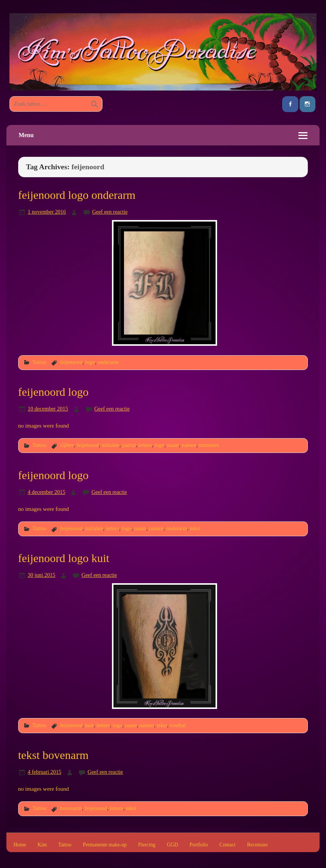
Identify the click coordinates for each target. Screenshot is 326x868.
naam (173, 445)
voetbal (178, 725)
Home (19, 845)
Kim (42, 845)
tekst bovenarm (54, 755)
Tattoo (40, 362)
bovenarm (71, 808)
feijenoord (71, 362)
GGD (172, 845)
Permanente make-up (105, 845)
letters (145, 445)
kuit (89, 725)
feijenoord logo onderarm (77, 195)
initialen (111, 445)
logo (90, 362)
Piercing (147, 845)
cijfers (67, 445)
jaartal (129, 445)
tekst (195, 528)
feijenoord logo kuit (64, 558)
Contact (227, 845)
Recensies (257, 845)
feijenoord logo (54, 392)
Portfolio (199, 845)
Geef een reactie (110, 212)
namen (189, 445)
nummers (209, 445)
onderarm (108, 362)
